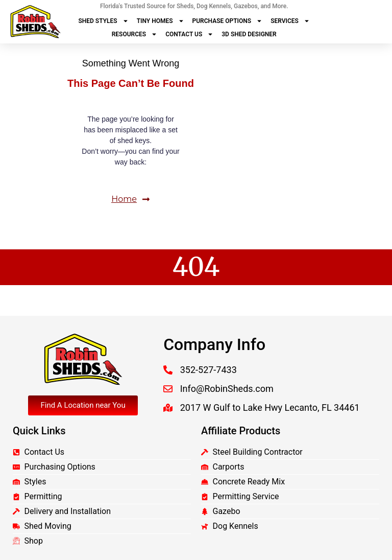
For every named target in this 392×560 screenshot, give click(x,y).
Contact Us (189, 34)
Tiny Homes (161, 21)
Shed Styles (103, 21)
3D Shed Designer (249, 34)
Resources (134, 34)
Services (290, 21)
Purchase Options (228, 21)
